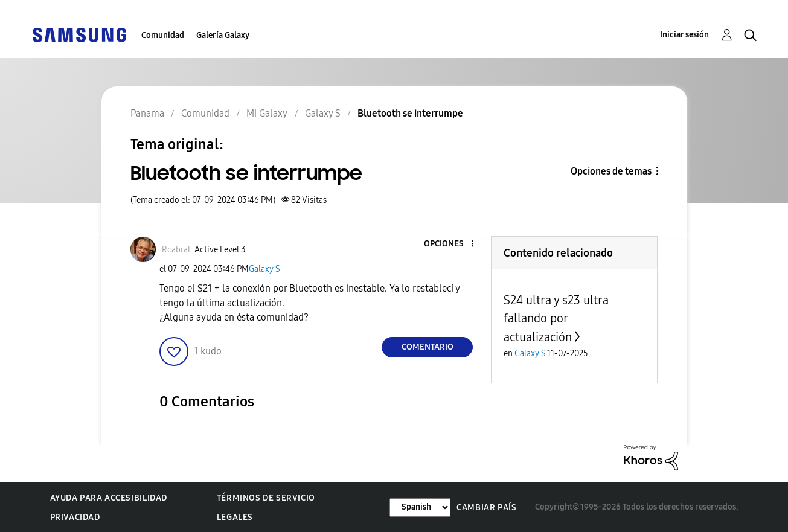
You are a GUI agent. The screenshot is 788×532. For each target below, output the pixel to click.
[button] (452, 244)
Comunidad (163, 35)
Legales (235, 517)
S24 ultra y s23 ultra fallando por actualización (556, 319)
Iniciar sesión (684, 35)
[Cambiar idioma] (420, 508)
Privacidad (75, 517)
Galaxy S (264, 269)
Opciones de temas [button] (611, 171)
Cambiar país (486, 508)
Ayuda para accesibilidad (109, 498)
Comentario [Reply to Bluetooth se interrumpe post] (428, 347)
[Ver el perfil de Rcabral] (176, 250)
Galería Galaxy (223, 35)
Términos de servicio (266, 498)
